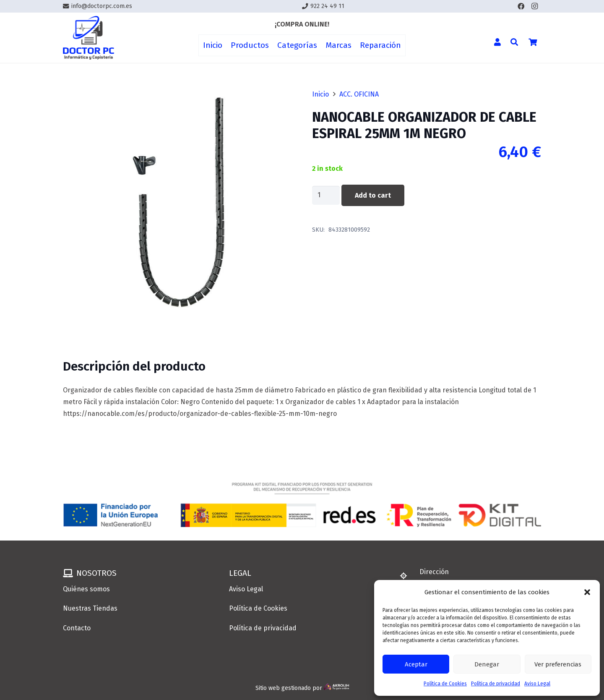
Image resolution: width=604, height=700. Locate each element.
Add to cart (373, 195)
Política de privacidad (496, 684)
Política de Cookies (445, 684)
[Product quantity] (326, 195)
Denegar (487, 664)
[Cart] (533, 42)
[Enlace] (89, 38)
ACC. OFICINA (359, 94)
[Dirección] (407, 576)
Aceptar (416, 664)
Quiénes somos (86, 589)
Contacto (77, 628)
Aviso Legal (537, 684)
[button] (587, 592)
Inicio (320, 94)
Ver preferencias (558, 664)
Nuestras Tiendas (90, 608)
